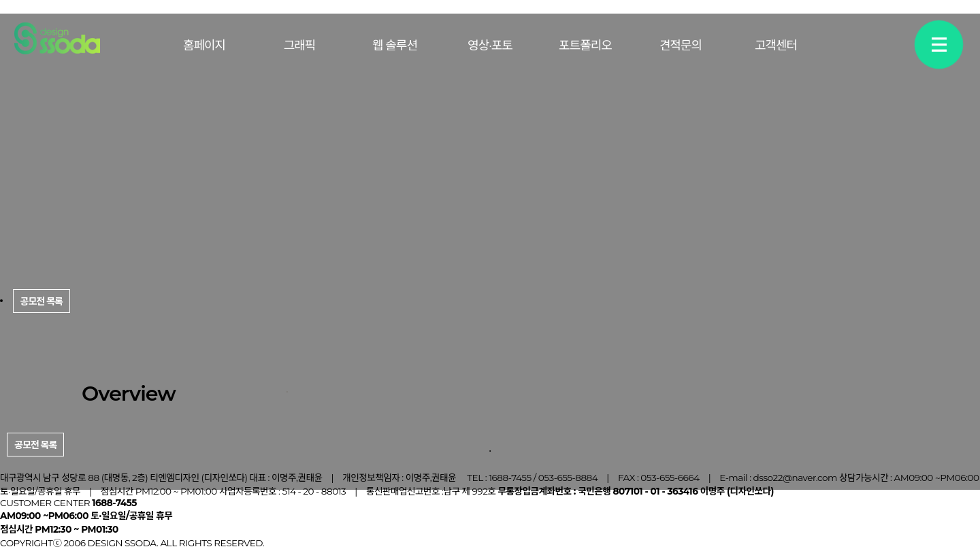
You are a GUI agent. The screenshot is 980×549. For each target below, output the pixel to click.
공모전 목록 (35, 445)
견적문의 (681, 46)
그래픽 (300, 46)
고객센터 (776, 46)
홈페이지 (204, 46)
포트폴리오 (585, 46)
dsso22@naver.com (795, 478)
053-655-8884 (568, 478)
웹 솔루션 (395, 46)
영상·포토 (490, 46)
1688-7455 (510, 478)
